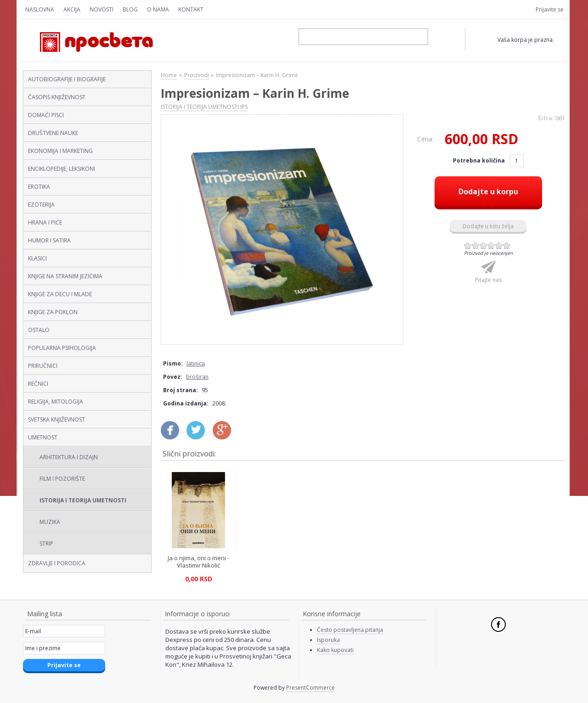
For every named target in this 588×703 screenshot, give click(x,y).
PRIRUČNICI (43, 366)
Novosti (102, 9)
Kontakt (191, 9)
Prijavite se (550, 9)
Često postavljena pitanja (350, 630)
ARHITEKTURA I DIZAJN (69, 457)
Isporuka (328, 640)
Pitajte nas (488, 280)
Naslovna (40, 9)
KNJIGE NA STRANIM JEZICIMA (65, 276)
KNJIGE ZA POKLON (53, 312)
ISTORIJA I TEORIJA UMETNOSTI (83, 500)
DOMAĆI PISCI (46, 115)
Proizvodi (197, 75)
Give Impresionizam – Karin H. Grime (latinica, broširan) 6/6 (507, 245)
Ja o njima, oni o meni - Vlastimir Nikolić (198, 562)
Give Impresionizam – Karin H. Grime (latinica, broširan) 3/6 (483, 245)
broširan (197, 377)
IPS (244, 107)
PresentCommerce (311, 688)
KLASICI (37, 258)
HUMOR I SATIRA (49, 240)
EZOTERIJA (41, 205)
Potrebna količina (480, 160)
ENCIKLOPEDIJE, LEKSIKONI (62, 169)
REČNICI (38, 384)
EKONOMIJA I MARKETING (60, 151)
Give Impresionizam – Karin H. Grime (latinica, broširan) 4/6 (491, 245)
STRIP (46, 543)
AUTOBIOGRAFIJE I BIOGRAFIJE (67, 79)
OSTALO (39, 330)
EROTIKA (39, 187)
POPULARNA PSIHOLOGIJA (62, 348)
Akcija (72, 9)
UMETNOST (43, 437)
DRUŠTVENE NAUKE (53, 133)
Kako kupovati (335, 650)
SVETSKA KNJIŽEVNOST (57, 419)
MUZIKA (50, 522)
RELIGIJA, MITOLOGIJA (56, 402)
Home (169, 75)
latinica (196, 363)
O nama (158, 9)
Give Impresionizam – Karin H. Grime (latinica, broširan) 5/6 (499, 245)
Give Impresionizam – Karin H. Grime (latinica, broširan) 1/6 (468, 245)
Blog (130, 9)
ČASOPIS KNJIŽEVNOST (57, 97)
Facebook (498, 624)
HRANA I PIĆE (45, 222)
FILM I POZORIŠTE (62, 479)
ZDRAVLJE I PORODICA (57, 563)
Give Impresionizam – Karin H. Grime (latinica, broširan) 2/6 (476, 245)
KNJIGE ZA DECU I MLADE (60, 294)
